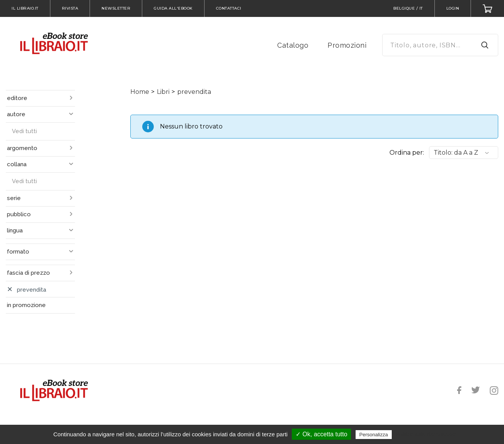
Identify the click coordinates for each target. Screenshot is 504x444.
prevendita (194, 92)
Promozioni (347, 45)
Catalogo (293, 45)
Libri (163, 92)
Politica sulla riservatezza (426, 434)
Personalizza (374, 435)
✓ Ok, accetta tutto (321, 434)
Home (140, 92)
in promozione (26, 305)
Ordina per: (407, 153)
